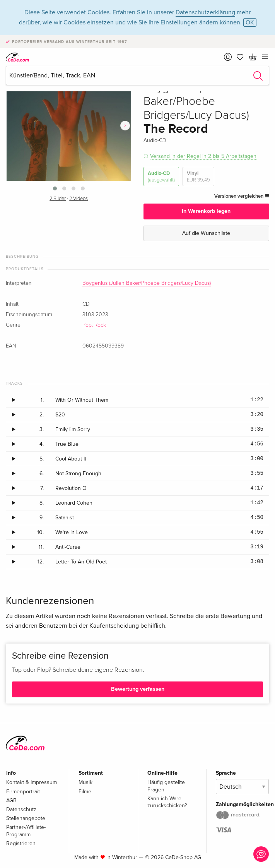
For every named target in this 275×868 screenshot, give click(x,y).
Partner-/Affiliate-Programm (26, 831)
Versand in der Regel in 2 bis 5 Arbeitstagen (203, 156)
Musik (85, 782)
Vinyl (198, 177)
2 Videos (79, 199)
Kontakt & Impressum (32, 782)
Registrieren (21, 843)
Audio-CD (161, 177)
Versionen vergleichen (242, 196)
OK (250, 22)
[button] (55, 188)
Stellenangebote (26, 818)
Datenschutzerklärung (205, 12)
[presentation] (125, 126)
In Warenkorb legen (206, 211)
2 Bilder (58, 199)
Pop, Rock (94, 325)
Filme (85, 792)
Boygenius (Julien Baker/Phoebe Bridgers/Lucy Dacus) (147, 283)
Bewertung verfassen (138, 689)
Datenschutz (21, 809)
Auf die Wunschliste (206, 233)
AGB (11, 800)
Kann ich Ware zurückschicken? (167, 802)
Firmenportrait (23, 792)
